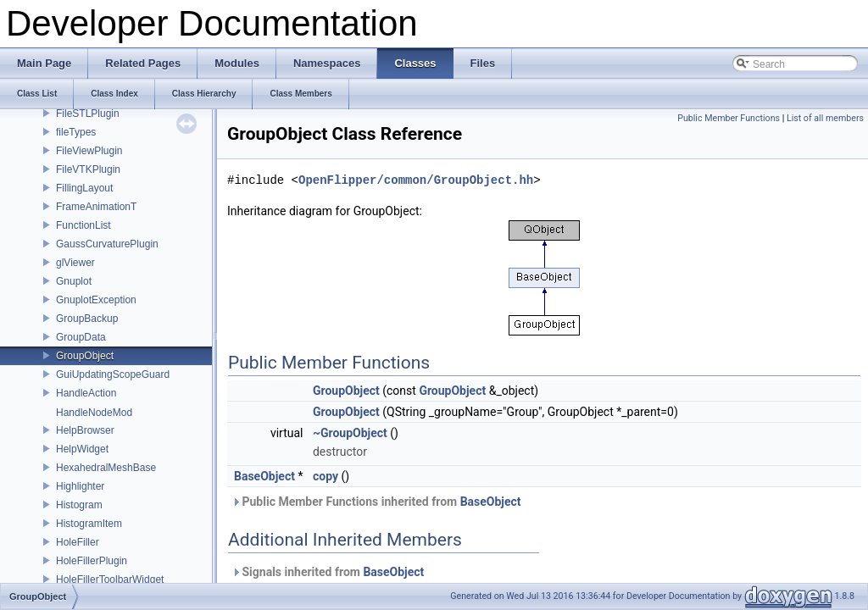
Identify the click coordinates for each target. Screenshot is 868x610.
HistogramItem (89, 524)
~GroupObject (350, 433)
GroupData (81, 337)
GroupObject (85, 356)
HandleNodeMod (94, 413)
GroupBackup (87, 319)
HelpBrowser (85, 430)
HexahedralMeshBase (106, 468)
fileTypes (76, 132)
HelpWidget (82, 449)
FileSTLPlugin (88, 114)
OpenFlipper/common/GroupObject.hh (416, 180)
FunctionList (83, 225)
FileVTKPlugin (88, 169)
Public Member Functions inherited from (376, 502)
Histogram (79, 505)
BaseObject (264, 476)
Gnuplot (74, 281)
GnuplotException (96, 300)
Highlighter (80, 486)
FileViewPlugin (89, 151)
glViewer (75, 263)
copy (325, 476)
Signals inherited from (328, 572)
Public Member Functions (729, 118)
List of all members (825, 118)
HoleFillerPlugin (92, 561)
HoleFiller (78, 542)
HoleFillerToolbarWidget (110, 579)
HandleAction (86, 393)
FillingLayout (84, 188)
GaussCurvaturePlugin (107, 244)
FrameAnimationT (96, 207)
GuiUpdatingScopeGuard (113, 374)
